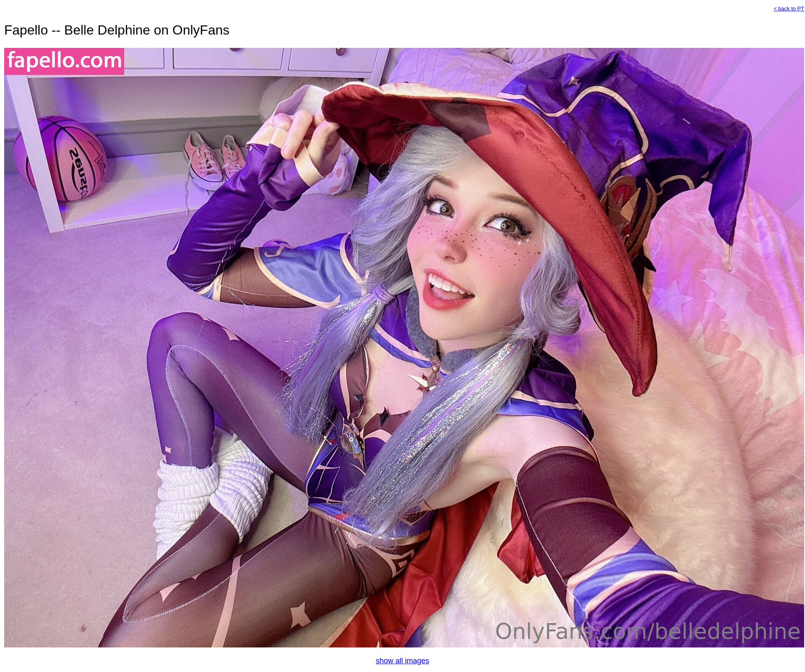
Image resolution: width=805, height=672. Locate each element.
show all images (402, 661)
